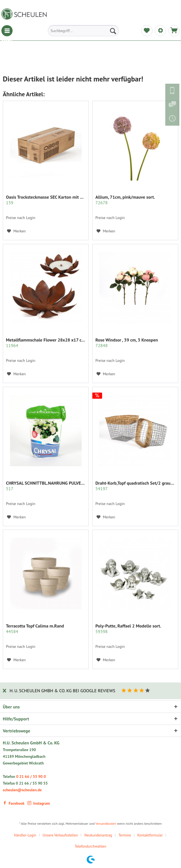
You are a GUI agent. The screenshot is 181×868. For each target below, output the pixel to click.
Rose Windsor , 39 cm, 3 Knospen (127, 343)
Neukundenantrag (98, 835)
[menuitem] (7, 31)
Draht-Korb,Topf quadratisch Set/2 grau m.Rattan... (135, 486)
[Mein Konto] (160, 31)
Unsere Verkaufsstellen (60, 835)
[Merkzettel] (147, 31)
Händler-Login (25, 835)
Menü (7, 31)
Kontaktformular (150, 835)
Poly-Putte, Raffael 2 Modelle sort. (128, 629)
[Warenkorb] (174, 31)
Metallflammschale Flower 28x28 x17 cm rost (46, 343)
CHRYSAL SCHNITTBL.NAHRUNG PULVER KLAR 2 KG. (46, 486)
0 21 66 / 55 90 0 (31, 776)
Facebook (14, 803)
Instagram (39, 803)
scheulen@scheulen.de (22, 790)
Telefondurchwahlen (90, 846)
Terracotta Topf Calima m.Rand (35, 629)
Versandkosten (106, 823)
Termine (125, 835)
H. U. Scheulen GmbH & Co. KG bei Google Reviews (62, 691)
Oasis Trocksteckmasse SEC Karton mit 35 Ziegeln (46, 200)
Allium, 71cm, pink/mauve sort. (125, 200)
